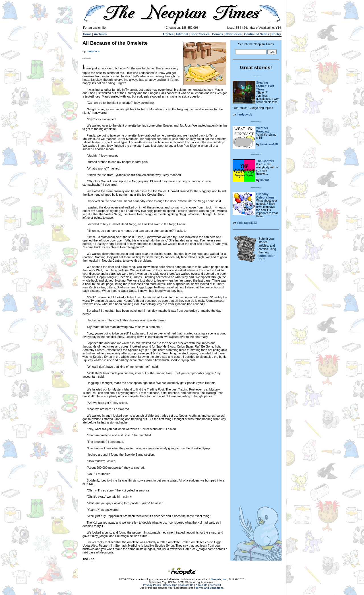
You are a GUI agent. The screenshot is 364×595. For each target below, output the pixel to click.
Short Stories (200, 34)
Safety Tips (170, 585)
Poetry (276, 34)
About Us (201, 585)
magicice (93, 51)
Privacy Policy (152, 585)
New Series (234, 34)
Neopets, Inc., (219, 579)
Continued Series (257, 34)
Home (87, 34)
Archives (100, 34)
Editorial (182, 34)
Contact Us (186, 585)
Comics (218, 34)
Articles (168, 34)
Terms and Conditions (210, 588)
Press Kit (215, 585)
